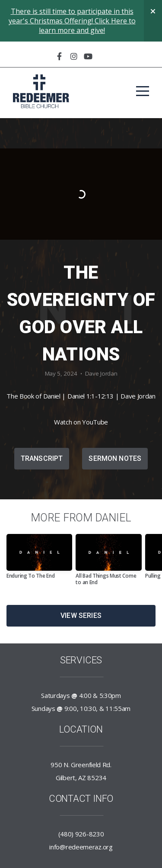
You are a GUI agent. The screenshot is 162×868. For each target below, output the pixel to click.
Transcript (42, 458)
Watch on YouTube (81, 422)
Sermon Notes (115, 458)
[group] (39, 560)
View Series (81, 616)
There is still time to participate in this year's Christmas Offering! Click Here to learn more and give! (72, 21)
